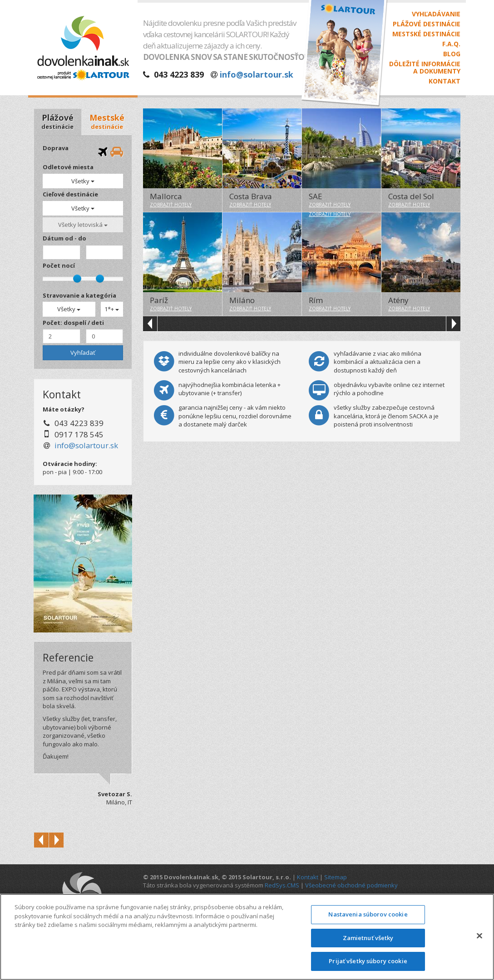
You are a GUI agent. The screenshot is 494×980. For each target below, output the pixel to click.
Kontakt (445, 81)
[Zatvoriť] (479, 936)
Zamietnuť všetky (368, 938)
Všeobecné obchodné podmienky (351, 885)
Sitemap (336, 877)
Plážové (57, 121)
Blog (452, 54)
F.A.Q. (451, 44)
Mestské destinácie (426, 34)
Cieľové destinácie (70, 194)
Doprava (56, 148)
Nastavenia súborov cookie (368, 914)
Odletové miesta (68, 167)
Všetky (83, 181)
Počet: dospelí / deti (73, 323)
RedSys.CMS (282, 885)
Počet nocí (59, 265)
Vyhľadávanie (436, 14)
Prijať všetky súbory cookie (368, 961)
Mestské (107, 121)
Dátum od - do (64, 238)
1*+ (112, 309)
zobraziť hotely (171, 205)
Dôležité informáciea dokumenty (425, 68)
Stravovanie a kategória (79, 295)
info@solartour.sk (257, 74)
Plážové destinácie (427, 24)
